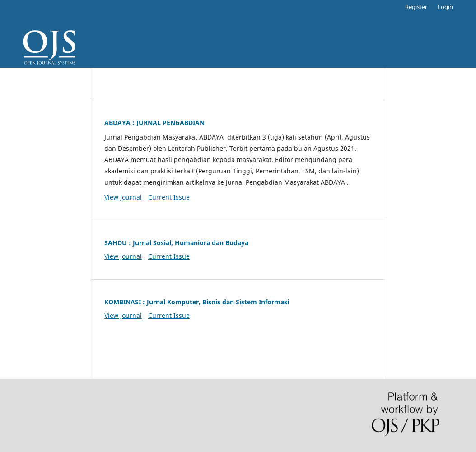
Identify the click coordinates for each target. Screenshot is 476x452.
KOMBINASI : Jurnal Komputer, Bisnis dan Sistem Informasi (197, 302)
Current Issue (169, 197)
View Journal (123, 197)
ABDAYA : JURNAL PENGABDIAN (154, 123)
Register (416, 7)
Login (445, 7)
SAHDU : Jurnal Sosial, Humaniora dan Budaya (176, 243)
